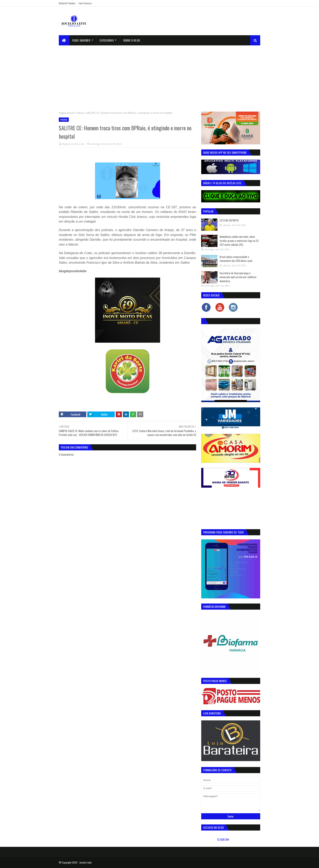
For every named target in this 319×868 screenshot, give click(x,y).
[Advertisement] (159, 76)
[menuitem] (64, 40)
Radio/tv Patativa (67, 3)
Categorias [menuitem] (107, 40)
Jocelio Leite (85, 862)
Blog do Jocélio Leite (73, 144)
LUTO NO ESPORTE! (229, 220)
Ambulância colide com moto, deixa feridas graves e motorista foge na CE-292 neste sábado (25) (239, 241)
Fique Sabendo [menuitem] (81, 40)
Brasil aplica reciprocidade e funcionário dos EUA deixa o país (236, 259)
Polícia (80, 113)
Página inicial (66, 113)
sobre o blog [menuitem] (132, 40)
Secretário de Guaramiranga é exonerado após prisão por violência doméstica (238, 277)
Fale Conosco (85, 3)
